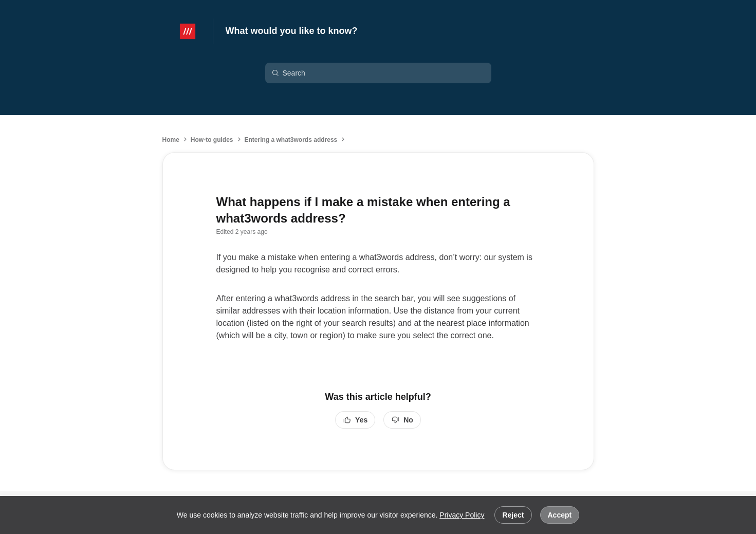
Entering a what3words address (291, 140)
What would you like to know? (292, 31)
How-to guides (212, 140)
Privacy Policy (462, 515)
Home (171, 140)
